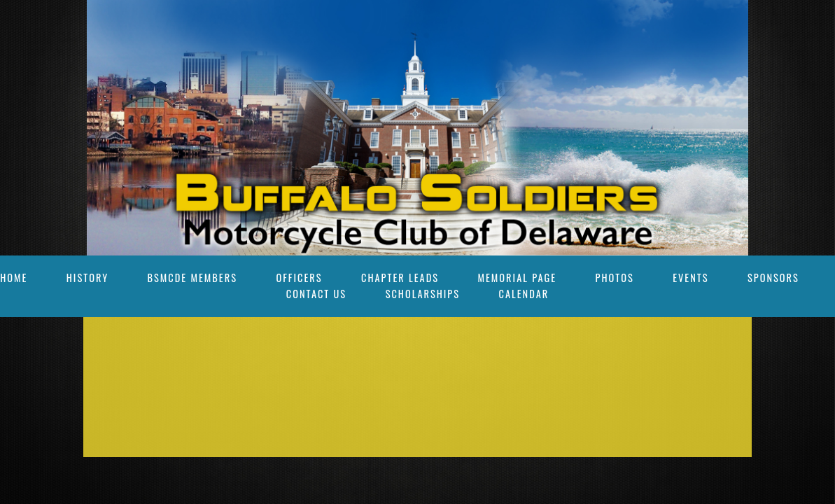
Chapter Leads (400, 278)
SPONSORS (773, 278)
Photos (615, 278)
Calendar (524, 294)
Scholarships (423, 294)
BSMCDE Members (192, 278)
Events (690, 278)
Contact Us (316, 294)
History (87, 278)
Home (14, 278)
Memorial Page (518, 278)
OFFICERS (299, 278)
